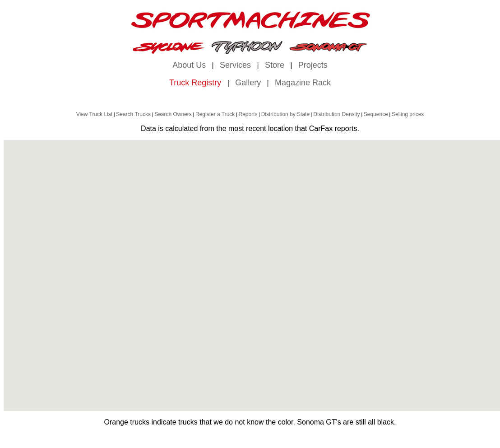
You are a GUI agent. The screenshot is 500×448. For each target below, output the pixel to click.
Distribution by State (285, 114)
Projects (313, 65)
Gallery (248, 83)
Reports (248, 114)
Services (235, 65)
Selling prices (408, 114)
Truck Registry (195, 83)
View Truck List (94, 114)
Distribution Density (336, 114)
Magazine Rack (303, 83)
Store (275, 65)
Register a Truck (215, 114)
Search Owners (173, 114)
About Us (189, 65)
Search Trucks (133, 114)
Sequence (376, 114)
